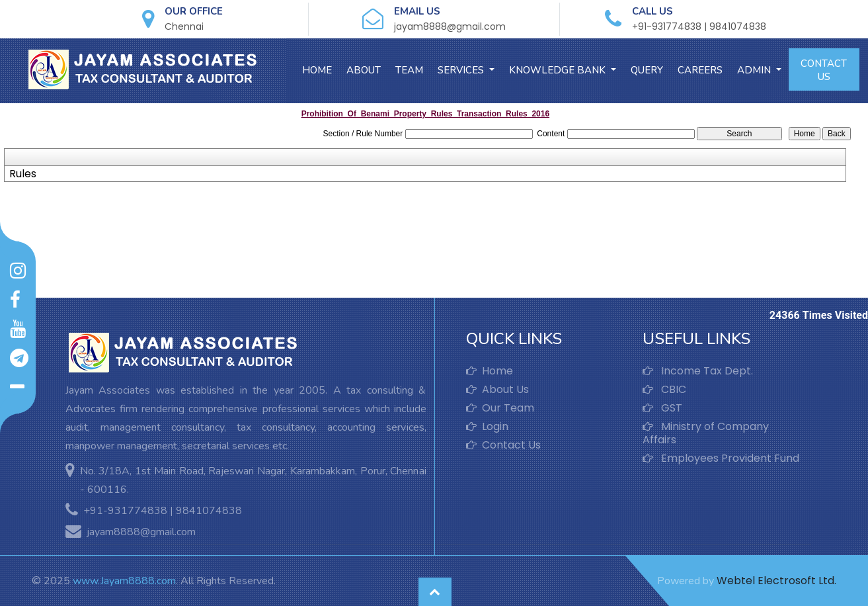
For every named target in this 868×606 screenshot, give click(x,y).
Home (317, 70)
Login (487, 427)
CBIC (664, 390)
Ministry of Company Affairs (706, 433)
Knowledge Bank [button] (559, 70)
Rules (23, 174)
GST (662, 408)
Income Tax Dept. (698, 371)
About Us (497, 390)
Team (409, 70)
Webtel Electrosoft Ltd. (776, 581)
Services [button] (462, 70)
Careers (700, 70)
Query (647, 70)
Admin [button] (755, 70)
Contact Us (824, 70)
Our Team (500, 408)
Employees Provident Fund (721, 458)
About (364, 70)
